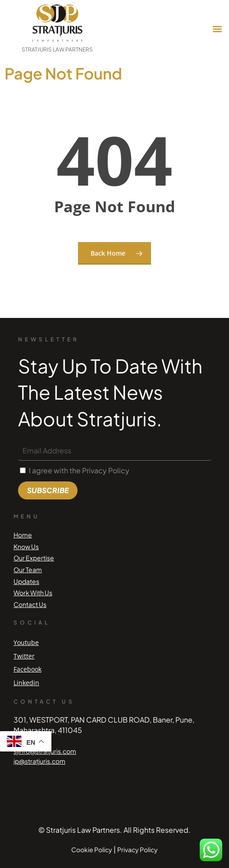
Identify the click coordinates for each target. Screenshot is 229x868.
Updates (26, 581)
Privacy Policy (137, 849)
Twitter (24, 656)
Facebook (27, 669)
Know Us (26, 546)
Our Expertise (34, 558)
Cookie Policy (92, 849)
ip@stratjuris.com (39, 761)
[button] (217, 29)
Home (23, 535)
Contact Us (30, 604)
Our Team (28, 569)
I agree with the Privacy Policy (79, 470)
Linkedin (26, 683)
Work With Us (33, 593)
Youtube (26, 642)
